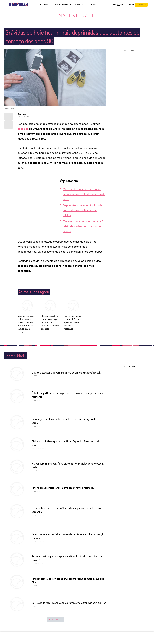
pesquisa (23, 129)
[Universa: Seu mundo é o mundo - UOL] (18, 5)
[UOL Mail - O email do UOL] (121, 5)
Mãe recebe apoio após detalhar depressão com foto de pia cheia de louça (84, 194)
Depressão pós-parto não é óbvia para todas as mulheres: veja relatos (83, 210)
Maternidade (77, 15)
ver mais (55, 620)
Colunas (93, 4)
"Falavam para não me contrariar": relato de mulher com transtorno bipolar (83, 226)
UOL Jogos (44, 4)
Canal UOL (80, 4)
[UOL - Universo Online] (30, 5)
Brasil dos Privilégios (62, 4)
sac (115, 5)
